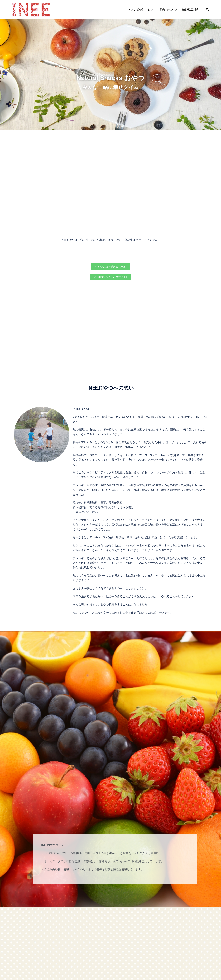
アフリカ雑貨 (136, 10)
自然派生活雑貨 (190, 10)
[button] (208, 10)
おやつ (151, 10)
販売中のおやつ (168, 10)
